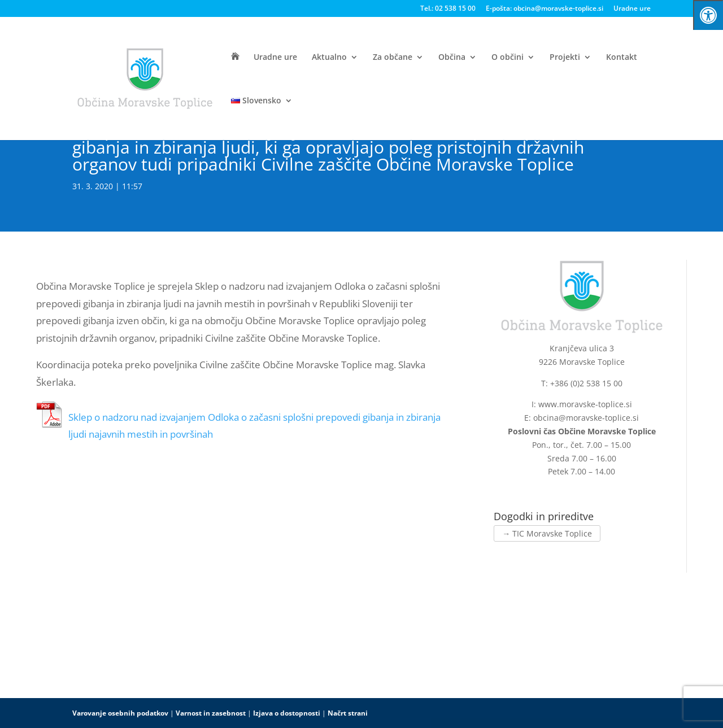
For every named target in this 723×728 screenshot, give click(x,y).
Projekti (565, 58)
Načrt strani (348, 713)
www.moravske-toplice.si (585, 404)
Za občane (393, 58)
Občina (452, 58)
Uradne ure (632, 9)
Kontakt (622, 58)
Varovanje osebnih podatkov (120, 713)
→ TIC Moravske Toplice (547, 533)
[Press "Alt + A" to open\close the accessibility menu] (708, 15)
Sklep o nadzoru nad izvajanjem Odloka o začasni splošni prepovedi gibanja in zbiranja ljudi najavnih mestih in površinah (254, 426)
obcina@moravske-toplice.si (586, 418)
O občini (508, 58)
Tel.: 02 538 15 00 (448, 9)
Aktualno (329, 58)
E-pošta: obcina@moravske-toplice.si (545, 9)
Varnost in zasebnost (211, 713)
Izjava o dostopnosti (287, 713)
